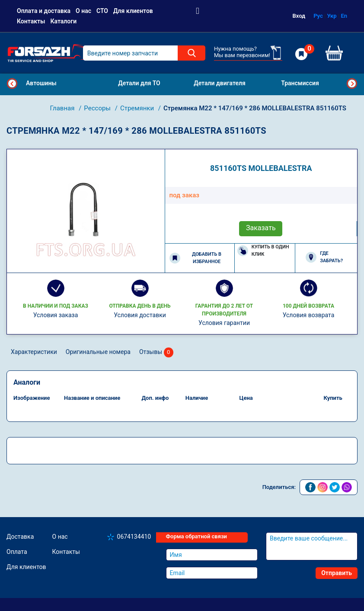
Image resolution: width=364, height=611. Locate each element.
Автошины (41, 83)
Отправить (337, 573)
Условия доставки (140, 315)
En (344, 16)
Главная (63, 108)
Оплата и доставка (44, 11)
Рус (318, 16)
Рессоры (98, 108)
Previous (12, 84)
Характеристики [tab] (34, 352)
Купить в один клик (263, 251)
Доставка (20, 537)
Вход (299, 16)
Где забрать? (324, 257)
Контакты (31, 21)
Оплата (17, 552)
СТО (102, 11)
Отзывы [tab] (156, 352)
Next (352, 84)
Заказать (261, 228)
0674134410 (134, 537)
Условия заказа (56, 315)
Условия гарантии (224, 323)
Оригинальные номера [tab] (98, 352)
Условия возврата (309, 315)
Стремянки (138, 108)
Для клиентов (133, 11)
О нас (83, 11)
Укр (332, 16)
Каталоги (63, 21)
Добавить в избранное (196, 258)
